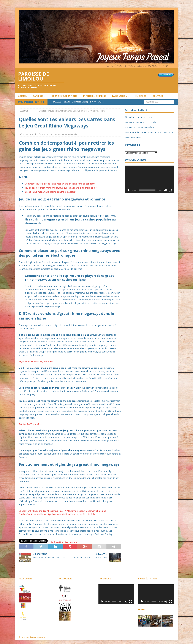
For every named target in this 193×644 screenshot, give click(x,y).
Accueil (22, 96)
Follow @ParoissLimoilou (64, 542)
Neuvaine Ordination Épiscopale (141, 122)
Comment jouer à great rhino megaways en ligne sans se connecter (61, 184)
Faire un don (120, 96)
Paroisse (38, 96)
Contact (158, 96)
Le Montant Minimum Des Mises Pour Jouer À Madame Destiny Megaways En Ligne (62, 511)
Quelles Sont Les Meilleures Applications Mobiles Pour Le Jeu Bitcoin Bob (57, 514)
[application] (150, 179)
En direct (141, 96)
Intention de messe (95, 96)
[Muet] (165, 190)
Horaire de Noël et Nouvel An (139, 127)
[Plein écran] (170, 190)
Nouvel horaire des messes (138, 117)
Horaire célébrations (64, 96)
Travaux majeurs (133, 137)
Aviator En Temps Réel (31, 424)
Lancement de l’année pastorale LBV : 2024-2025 (149, 132)
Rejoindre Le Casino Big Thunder (36, 361)
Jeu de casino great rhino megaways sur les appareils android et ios (61, 188)
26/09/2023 (28, 134)
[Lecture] (129, 190)
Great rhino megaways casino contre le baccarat (51, 192)
